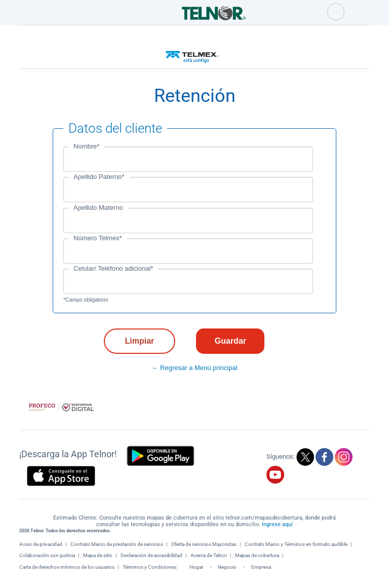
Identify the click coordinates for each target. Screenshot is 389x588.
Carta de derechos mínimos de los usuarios (67, 567)
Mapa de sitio (98, 555)
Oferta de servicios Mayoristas (204, 544)
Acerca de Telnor (209, 555)
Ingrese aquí (277, 524)
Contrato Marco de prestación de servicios (117, 544)
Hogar (196, 567)
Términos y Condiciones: (150, 567)
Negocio (227, 567)
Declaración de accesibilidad (151, 555)
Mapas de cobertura (257, 555)
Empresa (261, 567)
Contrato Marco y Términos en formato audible (296, 544)
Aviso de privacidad (41, 544)
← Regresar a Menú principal (194, 368)
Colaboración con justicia (47, 555)
